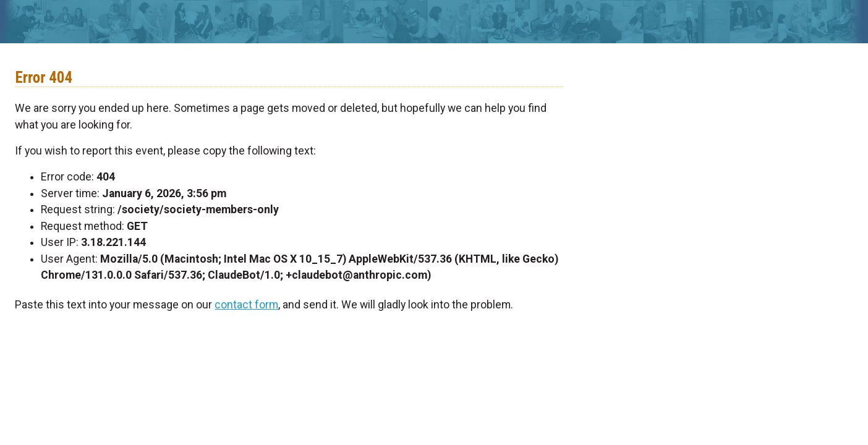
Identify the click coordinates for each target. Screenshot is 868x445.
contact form (246, 305)
